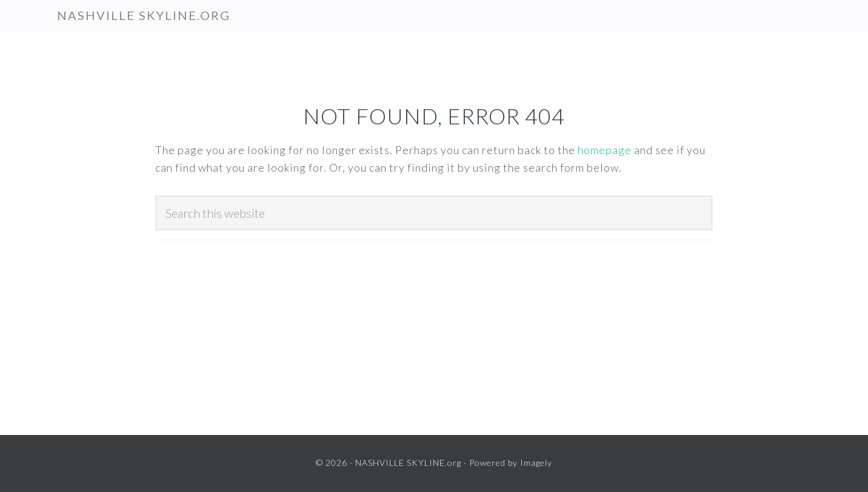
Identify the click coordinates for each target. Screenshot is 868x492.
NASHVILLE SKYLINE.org (144, 15)
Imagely (536, 463)
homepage (605, 150)
